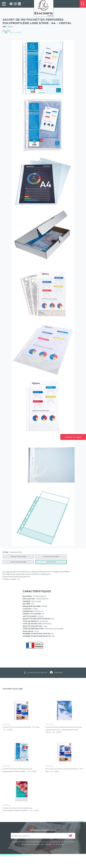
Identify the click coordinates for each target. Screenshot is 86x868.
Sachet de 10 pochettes (51, 557)
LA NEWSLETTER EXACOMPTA (43, 830)
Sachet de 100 (51, 562)
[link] (4, 4)
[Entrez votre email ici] (43, 836)
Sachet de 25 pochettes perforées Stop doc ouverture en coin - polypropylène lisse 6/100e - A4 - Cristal (64, 730)
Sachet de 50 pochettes (18, 562)
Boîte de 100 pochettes (18, 557)
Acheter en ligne (73, 437)
